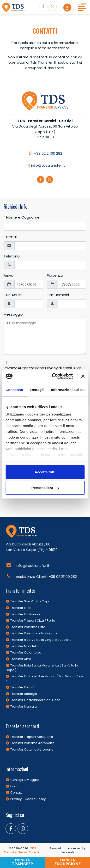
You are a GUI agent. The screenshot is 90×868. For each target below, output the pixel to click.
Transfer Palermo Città (28, 627)
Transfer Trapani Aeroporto (32, 737)
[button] (67, 8)
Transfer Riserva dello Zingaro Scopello (41, 640)
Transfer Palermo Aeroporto (32, 743)
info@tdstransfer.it (45, 165)
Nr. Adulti (13, 295)
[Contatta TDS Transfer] (53, 7)
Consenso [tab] (14, 389)
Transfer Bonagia (24, 694)
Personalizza (45, 488)
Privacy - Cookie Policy (28, 799)
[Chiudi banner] (83, 376)
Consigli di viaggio (25, 780)
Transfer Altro (21, 659)
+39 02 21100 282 (45, 153)
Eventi (15, 786)
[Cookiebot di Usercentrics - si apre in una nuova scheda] (54, 376)
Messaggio (13, 314)
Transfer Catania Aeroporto (32, 749)
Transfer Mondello (24, 646)
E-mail (10, 237)
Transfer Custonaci (25, 614)
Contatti (16, 792)
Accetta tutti (45, 472)
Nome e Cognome (22, 217)
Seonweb (67, 852)
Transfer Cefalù (22, 687)
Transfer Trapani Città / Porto (33, 620)
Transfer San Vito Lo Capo (30, 601)
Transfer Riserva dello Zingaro (34, 633)
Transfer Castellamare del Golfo (35, 700)
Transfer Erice (21, 608)
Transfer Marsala (24, 706)
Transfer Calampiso (26, 652)
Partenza (55, 275)
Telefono (12, 256)
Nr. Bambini (58, 295)
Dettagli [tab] (37, 389)
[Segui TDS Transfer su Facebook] (43, 7)
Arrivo (9, 275)
